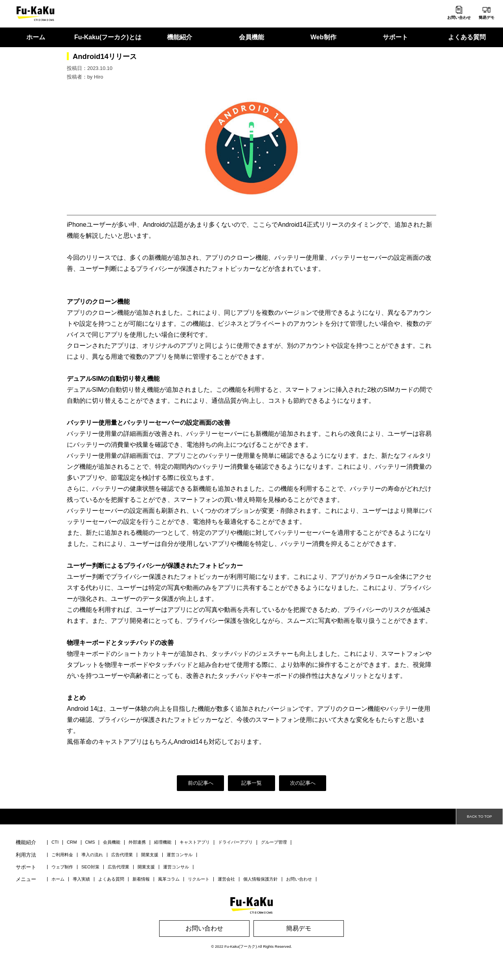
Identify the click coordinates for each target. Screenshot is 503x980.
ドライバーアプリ (235, 842)
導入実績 (81, 879)
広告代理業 (122, 855)
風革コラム (169, 879)
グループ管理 (274, 842)
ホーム (36, 37)
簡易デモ (486, 17)
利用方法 (26, 855)
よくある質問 (467, 37)
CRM (72, 842)
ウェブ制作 (62, 867)
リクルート (199, 879)
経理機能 (163, 842)
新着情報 (141, 879)
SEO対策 (90, 867)
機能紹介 (180, 37)
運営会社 (226, 879)
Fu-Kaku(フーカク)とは (108, 37)
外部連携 (137, 842)
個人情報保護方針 (261, 879)
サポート (395, 37)
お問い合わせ (459, 17)
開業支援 (150, 855)
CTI (55, 842)
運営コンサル (180, 855)
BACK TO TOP (479, 816)
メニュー (26, 880)
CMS (90, 842)
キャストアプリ (195, 842)
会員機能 (251, 37)
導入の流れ (92, 855)
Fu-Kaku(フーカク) (241, 946)
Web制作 (323, 37)
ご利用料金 (62, 855)
